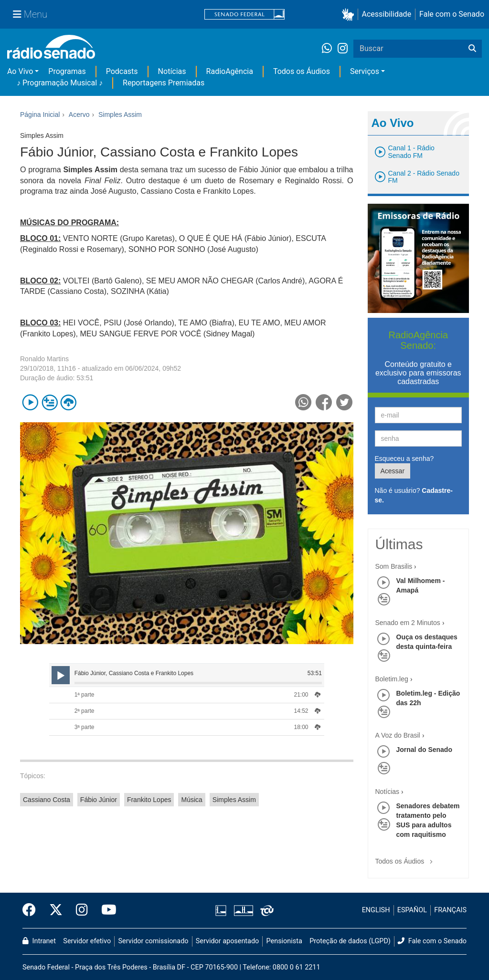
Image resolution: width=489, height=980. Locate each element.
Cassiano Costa (47, 800)
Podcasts (122, 71)
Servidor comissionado (154, 941)
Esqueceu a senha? (404, 459)
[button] (350, 15)
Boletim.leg (392, 679)
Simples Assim (234, 800)
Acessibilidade (387, 14)
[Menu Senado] (30, 14)
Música (191, 800)
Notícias (172, 71)
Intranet (39, 941)
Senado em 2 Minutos (408, 623)
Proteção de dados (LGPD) (350, 941)
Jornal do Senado (424, 750)
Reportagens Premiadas (164, 83)
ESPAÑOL (412, 910)
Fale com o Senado (452, 14)
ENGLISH (376, 910)
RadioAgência (230, 71)
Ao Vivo (20, 71)
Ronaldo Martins (44, 359)
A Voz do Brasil (398, 735)
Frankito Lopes (149, 800)
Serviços (365, 71)
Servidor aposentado (227, 941)
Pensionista (284, 941)
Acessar (393, 471)
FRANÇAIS (450, 910)
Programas (67, 71)
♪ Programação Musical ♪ (60, 83)
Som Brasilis (394, 566)
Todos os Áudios (302, 71)
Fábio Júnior (99, 800)
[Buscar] (472, 49)
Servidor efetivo (87, 941)
